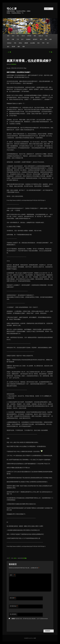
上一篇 (9, 52)
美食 (38, 43)
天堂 (47, 36)
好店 (8, 39)
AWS (13, 36)
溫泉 (46, 39)
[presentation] (21, 625)
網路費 (26, 43)
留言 (12, 575)
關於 (19, 47)
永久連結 (24, 558)
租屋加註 (9, 43)
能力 (48, 43)
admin (15, 558)
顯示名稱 (13, 598)
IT (10, 558)
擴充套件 (35, 39)
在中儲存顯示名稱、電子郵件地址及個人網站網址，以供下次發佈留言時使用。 (30, 619)
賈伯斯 (13, 47)
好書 (13, 39)
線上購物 (33, 43)
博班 (35, 36)
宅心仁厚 (12, 9)
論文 (8, 47)
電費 (24, 47)
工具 (18, 39)
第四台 (20, 43)
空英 (15, 43)
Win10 (23, 36)
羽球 (43, 43)
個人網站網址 (13, 614)
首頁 (8, 36)
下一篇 (51, 52)
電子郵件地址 (14, 606)
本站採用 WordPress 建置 (30, 638)
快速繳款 (28, 39)
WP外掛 (29, 36)
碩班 (51, 39)
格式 (41, 39)
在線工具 (41, 36)
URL (18, 36)
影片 (22, 39)
